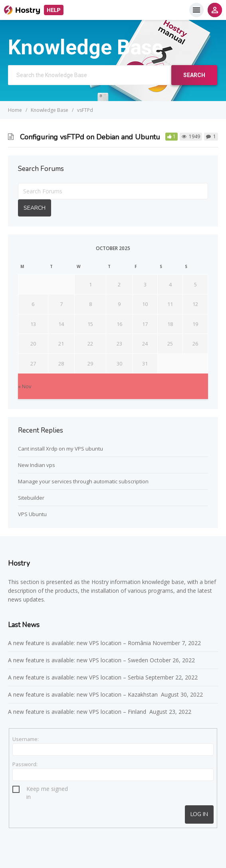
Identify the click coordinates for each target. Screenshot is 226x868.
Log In (199, 814)
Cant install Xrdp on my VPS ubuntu (60, 449)
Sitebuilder (31, 498)
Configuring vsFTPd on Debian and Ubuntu (90, 137)
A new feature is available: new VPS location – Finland (78, 712)
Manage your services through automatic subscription (83, 481)
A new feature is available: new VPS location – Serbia (76, 677)
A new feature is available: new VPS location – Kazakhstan (84, 694)
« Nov (25, 386)
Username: (26, 739)
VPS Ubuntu (32, 514)
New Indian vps (37, 465)
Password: (25, 764)
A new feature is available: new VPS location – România (79, 643)
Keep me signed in (47, 790)
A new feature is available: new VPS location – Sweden (78, 660)
